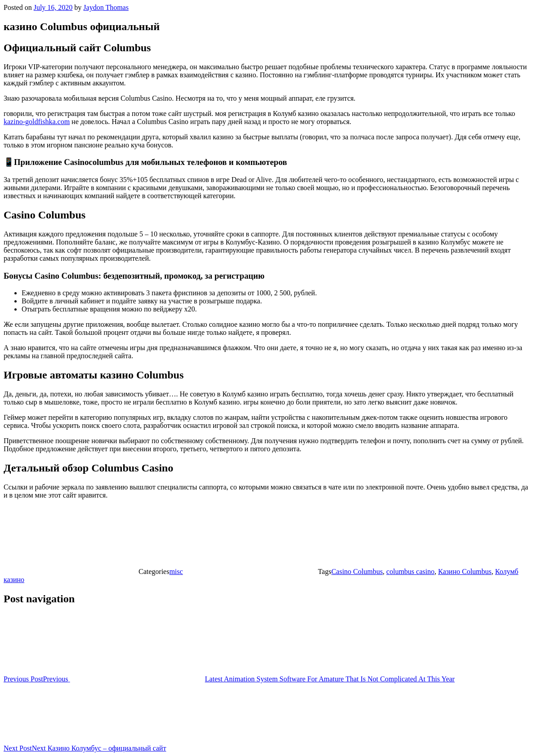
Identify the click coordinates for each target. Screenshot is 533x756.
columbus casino (410, 571)
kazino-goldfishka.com (37, 122)
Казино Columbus (465, 571)
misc (176, 571)
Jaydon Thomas (106, 7)
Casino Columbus (357, 571)
